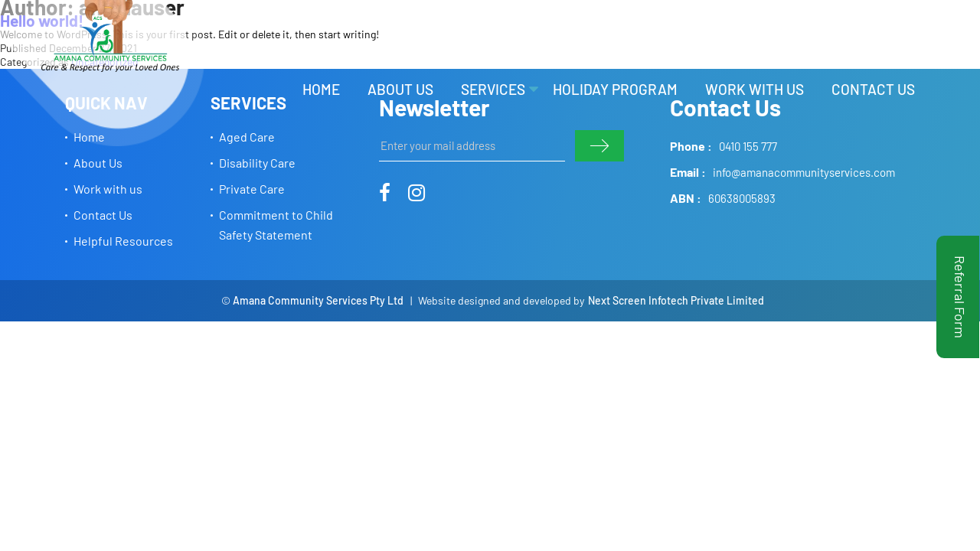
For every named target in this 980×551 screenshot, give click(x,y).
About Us (400, 89)
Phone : (691, 146)
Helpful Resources (123, 241)
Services (493, 89)
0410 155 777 (748, 146)
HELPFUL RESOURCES (786, 35)
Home (321, 89)
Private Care (252, 189)
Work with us (755, 89)
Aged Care (247, 137)
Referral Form (960, 297)
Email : (688, 172)
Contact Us (873, 89)
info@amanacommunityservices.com (804, 172)
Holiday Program (615, 89)
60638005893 (742, 198)
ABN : (686, 198)
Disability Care (257, 163)
